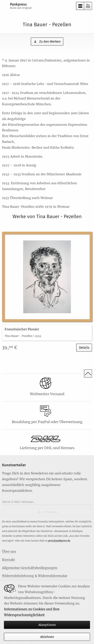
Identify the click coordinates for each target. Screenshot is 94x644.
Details (84, 348)
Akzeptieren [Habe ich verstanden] (47, 625)
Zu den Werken (49, 41)
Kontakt (9, 560)
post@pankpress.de (59, 541)
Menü (80, 6)
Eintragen (50, 512)
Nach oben (88, 374)
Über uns (9, 551)
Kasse (88, 6)
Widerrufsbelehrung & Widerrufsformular (35, 576)
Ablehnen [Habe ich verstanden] (47, 637)
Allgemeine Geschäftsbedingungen (30, 568)
